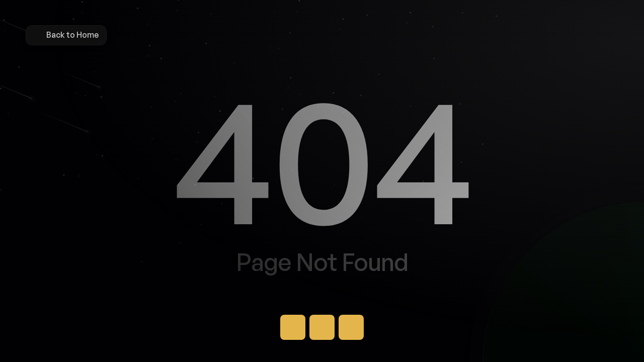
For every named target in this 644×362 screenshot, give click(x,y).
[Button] (293, 327)
